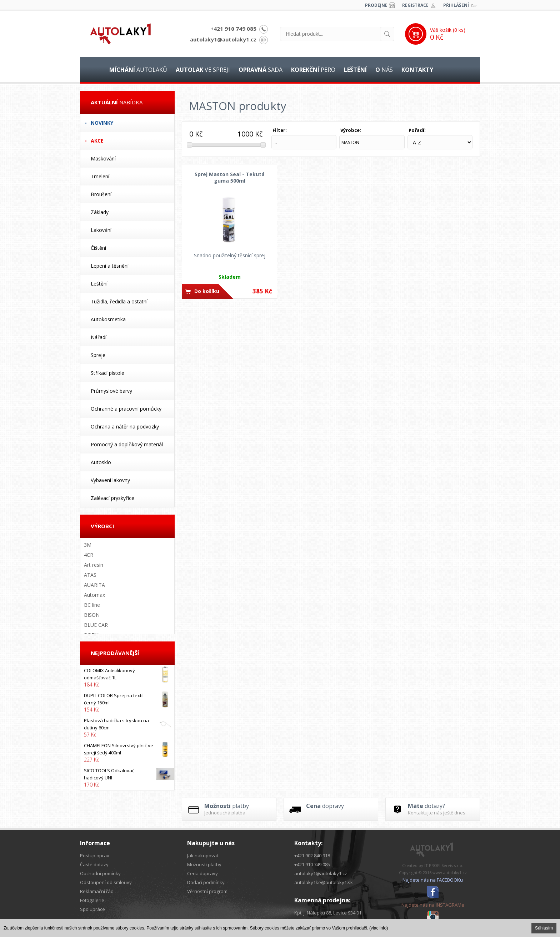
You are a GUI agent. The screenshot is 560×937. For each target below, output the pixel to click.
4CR (89, 555)
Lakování (101, 230)
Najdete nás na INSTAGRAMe (433, 905)
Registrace (415, 5)
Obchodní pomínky (100, 873)
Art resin (94, 565)
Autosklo (101, 462)
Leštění (99, 284)
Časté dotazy (94, 864)
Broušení (101, 194)
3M (88, 545)
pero (313, 70)
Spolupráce (92, 909)
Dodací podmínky (206, 882)
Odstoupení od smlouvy (106, 882)
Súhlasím (544, 928)
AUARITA (94, 585)
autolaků (138, 70)
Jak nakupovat (203, 856)
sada (261, 70)
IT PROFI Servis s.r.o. (444, 865)
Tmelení (100, 176)
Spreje (98, 355)
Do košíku (207, 291)
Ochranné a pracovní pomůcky (126, 409)
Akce (97, 141)
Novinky (102, 123)
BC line (92, 605)
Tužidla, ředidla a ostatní (119, 301)
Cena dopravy (202, 873)
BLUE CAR (96, 625)
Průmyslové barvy (111, 391)
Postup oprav (95, 856)
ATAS (90, 575)
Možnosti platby (204, 864)
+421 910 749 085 (233, 29)
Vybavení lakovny (110, 480)
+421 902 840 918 (312, 856)
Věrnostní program (207, 891)
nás (384, 70)
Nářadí (99, 337)
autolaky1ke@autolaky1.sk (324, 882)
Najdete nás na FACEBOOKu (433, 880)
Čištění (98, 248)
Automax (94, 595)
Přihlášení (456, 5)
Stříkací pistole (107, 373)
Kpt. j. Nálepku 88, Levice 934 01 (328, 913)
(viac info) (379, 928)
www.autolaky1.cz (450, 872)
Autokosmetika (108, 319)
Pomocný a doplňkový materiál (127, 444)
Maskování (103, 158)
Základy (100, 212)
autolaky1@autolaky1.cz (223, 39)
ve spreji (203, 70)
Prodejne (376, 5)
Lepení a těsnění (110, 266)
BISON (92, 615)
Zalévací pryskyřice (112, 498)
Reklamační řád (97, 891)
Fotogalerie (92, 900)
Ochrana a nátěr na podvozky (125, 427)
